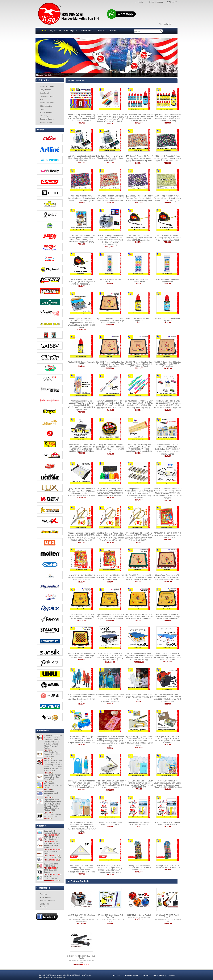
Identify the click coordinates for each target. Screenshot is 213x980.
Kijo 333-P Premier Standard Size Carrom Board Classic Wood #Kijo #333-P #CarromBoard (110, 321)
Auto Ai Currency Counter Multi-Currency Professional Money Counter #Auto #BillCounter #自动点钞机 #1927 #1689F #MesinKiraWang (110, 240)
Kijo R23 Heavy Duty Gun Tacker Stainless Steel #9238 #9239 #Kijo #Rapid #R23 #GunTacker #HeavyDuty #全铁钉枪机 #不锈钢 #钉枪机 (139, 741)
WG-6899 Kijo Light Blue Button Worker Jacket (52, 794)
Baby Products (46, 90)
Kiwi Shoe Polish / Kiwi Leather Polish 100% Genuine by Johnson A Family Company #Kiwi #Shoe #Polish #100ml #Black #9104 (53, 766)
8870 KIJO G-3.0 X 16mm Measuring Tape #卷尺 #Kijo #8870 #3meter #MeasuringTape (82, 282)
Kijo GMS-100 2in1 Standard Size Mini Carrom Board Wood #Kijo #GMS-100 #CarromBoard (81, 655)
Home (44, 31)
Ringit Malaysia (165, 24)
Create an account (156, 2)
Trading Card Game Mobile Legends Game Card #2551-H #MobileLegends (139, 868)
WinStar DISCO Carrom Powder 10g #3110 (168, 320)
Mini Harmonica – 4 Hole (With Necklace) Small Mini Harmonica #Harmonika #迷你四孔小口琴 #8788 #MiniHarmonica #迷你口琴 (168, 404)
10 (138, 44)
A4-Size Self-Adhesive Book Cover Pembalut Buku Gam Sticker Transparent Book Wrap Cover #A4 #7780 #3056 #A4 (139, 784)
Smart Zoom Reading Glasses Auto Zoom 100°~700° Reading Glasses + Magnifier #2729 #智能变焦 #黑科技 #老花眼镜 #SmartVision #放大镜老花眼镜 (168, 493)
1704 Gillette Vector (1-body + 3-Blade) (53, 877)
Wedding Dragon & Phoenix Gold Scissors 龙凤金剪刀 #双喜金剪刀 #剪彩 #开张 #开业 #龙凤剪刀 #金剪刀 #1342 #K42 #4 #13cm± (139, 537)
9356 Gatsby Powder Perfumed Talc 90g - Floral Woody (52, 754)
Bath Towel (44, 93)
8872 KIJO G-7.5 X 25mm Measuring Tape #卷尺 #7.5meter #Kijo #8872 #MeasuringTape (139, 238)
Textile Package (46, 122)
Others (43, 109)
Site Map (43, 907)
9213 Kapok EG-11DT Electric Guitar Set (168, 916)
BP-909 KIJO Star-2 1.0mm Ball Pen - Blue (110, 916)
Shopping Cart (71, 31)
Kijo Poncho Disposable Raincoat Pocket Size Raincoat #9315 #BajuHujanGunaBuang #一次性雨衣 (82, 698)
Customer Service (131, 975)
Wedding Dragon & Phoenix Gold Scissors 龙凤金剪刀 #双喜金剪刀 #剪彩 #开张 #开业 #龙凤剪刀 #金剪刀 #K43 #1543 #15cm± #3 (110, 537)
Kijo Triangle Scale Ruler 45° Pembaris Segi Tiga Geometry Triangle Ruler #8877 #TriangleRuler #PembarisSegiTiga (82, 869)
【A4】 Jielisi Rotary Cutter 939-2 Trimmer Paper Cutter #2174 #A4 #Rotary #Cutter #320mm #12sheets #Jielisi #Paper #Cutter (82, 492)
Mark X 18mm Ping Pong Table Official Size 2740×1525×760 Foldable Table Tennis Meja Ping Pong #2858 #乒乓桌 (110, 657)
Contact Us (114, 31)
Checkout (101, 31)
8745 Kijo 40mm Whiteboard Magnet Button (110, 280)
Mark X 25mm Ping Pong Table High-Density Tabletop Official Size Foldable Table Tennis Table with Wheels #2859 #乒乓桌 (139, 657)
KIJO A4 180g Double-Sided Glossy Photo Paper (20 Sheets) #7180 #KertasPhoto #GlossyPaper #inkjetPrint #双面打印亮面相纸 (82, 239)
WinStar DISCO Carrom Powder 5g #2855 (82, 363)
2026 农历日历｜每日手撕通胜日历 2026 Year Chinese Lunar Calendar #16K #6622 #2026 (110, 578)
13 (150, 44)
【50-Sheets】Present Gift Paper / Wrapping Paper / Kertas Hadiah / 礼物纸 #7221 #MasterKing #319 (110, 198)
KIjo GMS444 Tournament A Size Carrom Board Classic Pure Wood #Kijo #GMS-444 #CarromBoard (168, 577)
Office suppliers (46, 106)
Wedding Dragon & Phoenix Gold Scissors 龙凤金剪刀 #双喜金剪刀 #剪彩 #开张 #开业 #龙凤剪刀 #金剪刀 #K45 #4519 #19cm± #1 (82, 537)
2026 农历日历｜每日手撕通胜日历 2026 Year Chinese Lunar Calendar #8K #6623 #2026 (168, 535)
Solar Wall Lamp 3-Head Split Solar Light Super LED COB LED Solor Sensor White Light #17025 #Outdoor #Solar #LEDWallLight (82, 448)
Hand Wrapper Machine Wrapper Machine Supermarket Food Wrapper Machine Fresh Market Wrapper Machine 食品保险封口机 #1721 (82, 323)
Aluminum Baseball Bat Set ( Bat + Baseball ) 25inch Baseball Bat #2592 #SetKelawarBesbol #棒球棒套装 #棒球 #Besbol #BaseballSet (110, 404)
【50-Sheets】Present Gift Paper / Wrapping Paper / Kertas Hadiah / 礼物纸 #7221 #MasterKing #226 (139, 158)
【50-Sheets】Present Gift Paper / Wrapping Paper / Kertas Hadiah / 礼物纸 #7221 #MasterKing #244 (168, 158)
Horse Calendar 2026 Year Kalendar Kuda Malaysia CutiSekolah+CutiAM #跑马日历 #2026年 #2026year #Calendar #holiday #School (168, 449)
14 (153, 44)
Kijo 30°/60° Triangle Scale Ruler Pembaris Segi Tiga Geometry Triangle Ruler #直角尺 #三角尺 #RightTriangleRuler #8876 (110, 869)
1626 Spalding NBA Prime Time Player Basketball (52, 845)
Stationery (44, 116)
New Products (87, 31)
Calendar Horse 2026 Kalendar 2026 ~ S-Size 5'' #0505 (110, 824)
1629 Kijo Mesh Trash (53, 858)
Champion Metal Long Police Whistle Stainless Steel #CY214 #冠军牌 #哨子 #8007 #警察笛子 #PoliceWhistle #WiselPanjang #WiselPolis (139, 493)
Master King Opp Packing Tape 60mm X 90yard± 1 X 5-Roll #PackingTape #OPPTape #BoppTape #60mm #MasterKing (139, 448)
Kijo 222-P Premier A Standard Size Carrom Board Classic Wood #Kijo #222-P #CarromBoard (110, 364)
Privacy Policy (45, 897)
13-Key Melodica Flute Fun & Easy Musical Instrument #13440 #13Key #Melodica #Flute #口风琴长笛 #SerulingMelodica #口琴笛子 (139, 404)
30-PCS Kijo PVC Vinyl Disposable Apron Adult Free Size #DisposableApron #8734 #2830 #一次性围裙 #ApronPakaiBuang (81, 784)
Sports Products (46, 113)
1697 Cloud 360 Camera (50, 871)
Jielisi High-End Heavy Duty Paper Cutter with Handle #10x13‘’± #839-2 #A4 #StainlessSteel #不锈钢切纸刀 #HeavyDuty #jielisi (110, 784)
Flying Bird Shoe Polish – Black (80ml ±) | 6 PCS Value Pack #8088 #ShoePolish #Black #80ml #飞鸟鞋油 (110, 448)
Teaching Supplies (47, 119)
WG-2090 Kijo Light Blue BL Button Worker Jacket (53, 785)
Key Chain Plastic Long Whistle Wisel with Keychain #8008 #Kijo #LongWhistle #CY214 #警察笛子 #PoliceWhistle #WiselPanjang (110, 492)
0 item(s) (174, 2)
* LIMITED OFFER (47, 87)
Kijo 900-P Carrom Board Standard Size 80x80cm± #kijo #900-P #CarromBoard (168, 364)
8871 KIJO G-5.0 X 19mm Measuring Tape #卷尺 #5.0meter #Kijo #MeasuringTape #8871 (168, 238)
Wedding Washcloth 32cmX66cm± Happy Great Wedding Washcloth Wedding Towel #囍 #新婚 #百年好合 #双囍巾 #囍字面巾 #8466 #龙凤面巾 (110, 741)
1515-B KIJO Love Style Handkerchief (52, 838)
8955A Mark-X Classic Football (139, 915)
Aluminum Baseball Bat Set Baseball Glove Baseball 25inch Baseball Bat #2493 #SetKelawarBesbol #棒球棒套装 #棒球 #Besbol (82, 405)
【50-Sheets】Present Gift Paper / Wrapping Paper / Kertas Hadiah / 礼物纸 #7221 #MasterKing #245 (168, 198)
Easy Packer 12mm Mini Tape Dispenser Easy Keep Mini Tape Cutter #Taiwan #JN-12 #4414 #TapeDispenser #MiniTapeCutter (81, 740)
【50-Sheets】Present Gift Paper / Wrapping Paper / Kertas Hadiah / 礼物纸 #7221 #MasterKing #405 (139, 198)
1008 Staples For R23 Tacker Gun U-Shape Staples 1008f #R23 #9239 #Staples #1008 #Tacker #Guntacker (168, 740)
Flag (42, 100)
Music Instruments (47, 103)
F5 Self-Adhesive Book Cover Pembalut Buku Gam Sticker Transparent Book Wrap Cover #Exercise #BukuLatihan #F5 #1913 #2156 (82, 827)
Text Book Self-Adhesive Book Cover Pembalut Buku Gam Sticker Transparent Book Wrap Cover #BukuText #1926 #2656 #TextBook (168, 784)
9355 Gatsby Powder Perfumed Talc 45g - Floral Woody (52, 777)
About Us (44, 894)
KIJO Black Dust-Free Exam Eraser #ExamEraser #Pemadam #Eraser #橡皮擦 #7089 (110, 158)
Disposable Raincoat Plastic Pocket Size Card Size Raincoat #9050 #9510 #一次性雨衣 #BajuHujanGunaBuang (110, 698)
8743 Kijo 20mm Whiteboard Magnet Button (168, 280)
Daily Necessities (47, 96)
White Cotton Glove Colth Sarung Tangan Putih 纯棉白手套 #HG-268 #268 (139, 697)
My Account (55, 31)
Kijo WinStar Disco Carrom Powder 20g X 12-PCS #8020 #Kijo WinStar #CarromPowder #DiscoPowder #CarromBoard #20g (168, 118)
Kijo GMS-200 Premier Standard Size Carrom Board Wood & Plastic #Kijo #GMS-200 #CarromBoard (139, 617)
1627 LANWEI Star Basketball (52, 853)
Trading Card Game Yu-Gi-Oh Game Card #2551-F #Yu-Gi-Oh (168, 867)
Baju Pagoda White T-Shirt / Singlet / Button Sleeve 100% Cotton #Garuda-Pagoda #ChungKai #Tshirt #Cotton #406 (53, 805)
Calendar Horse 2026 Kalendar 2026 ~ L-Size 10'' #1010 (168, 824)
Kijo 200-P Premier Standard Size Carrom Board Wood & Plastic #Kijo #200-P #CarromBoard (139, 364)
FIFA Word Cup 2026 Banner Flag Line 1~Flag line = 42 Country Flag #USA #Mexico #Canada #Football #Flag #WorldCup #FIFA (82, 118)
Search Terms (158, 975)
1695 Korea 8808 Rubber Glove (51, 865)
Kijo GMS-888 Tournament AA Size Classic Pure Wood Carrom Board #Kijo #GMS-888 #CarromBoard (139, 577)
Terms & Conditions (48, 901)
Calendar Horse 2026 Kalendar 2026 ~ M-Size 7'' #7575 (139, 824)
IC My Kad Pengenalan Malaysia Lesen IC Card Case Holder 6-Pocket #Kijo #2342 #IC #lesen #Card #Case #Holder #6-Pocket (53, 742)
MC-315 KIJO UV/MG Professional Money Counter (82, 916)
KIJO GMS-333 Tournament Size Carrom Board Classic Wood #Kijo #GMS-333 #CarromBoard (82, 617)
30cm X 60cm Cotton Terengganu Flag (52, 815)
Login (141, 2)
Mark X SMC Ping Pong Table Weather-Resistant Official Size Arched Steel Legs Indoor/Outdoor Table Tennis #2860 (168, 656)
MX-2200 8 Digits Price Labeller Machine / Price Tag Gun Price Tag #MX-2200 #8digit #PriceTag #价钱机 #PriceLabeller (168, 698)
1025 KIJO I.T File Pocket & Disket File (52, 832)
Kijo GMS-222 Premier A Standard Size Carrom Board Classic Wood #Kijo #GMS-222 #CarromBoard (110, 617)
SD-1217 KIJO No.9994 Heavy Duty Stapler (81, 957)
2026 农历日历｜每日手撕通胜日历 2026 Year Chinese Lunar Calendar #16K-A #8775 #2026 (82, 578)
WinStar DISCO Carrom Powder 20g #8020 (139, 320)
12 (146, 44)
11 (142, 44)
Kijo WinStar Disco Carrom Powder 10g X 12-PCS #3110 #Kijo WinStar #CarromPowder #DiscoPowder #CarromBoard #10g (139, 118)
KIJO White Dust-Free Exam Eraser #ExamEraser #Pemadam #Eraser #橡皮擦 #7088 (82, 158)
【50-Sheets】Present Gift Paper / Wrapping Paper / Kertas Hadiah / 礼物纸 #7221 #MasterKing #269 (82, 198)
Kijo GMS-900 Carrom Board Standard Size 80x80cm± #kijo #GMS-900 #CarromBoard (168, 617)
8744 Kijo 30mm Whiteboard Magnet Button (139, 280)
